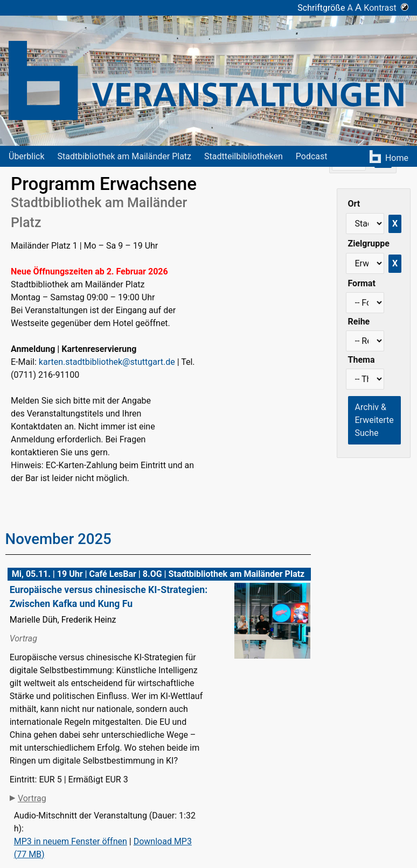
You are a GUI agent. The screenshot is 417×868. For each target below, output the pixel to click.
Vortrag (32, 798)
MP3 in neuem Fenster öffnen (71, 841)
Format (362, 283)
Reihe (359, 322)
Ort (354, 204)
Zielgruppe (369, 244)
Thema (362, 360)
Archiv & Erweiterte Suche (374, 420)
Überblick (27, 156)
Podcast (312, 156)
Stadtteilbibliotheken (244, 156)
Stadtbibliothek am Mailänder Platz (125, 156)
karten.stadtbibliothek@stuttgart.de (107, 362)
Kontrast (386, 8)
